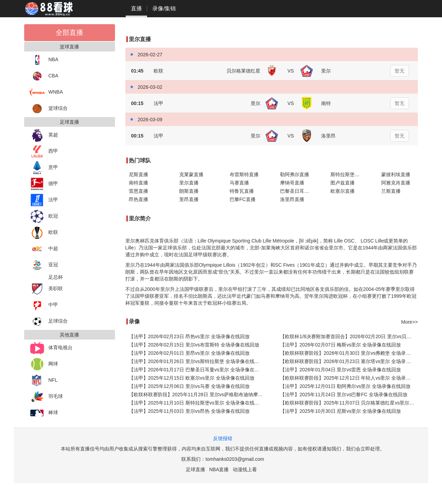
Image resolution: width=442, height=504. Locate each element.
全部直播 (69, 32)
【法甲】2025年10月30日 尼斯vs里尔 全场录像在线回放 (340, 411)
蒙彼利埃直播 (396, 174)
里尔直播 (189, 183)
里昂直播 (189, 199)
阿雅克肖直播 (396, 183)
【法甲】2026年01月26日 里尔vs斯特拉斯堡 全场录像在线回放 (196, 361)
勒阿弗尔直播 (295, 174)
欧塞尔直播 (343, 191)
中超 (44, 249)
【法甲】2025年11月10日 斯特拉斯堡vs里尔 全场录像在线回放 (196, 403)
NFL (43, 381)
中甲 (44, 305)
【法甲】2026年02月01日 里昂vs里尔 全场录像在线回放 (189, 353)
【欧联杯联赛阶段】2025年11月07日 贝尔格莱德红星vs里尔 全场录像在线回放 (349, 403)
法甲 (44, 200)
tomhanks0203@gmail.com (235, 459)
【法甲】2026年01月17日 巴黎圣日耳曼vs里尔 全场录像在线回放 (198, 370)
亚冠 (44, 265)
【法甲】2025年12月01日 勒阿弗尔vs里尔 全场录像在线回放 (345, 386)
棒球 (44, 413)
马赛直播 (239, 183)
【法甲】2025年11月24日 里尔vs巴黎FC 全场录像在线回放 (344, 394)
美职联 (46, 289)
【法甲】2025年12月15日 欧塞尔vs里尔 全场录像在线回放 (192, 378)
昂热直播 (138, 199)
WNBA (46, 92)
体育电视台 (51, 348)
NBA (44, 60)
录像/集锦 (164, 8)
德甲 (44, 184)
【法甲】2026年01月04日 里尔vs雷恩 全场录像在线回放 (340, 370)
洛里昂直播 (292, 199)
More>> (410, 322)
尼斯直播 (138, 174)
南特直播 (138, 183)
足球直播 (195, 469)
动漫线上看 (245, 469)
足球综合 (49, 321)
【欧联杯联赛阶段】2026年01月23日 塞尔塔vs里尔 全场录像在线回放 (349, 361)
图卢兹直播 (343, 183)
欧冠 (44, 216)
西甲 (44, 151)
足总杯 (56, 277)
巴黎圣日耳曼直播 (298, 191)
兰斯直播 (391, 191)
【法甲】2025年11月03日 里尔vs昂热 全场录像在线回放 (189, 411)
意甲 (44, 168)
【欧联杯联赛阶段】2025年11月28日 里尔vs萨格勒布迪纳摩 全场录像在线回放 (198, 394)
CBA (44, 76)
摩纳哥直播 (292, 183)
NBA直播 (219, 469)
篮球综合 (49, 109)
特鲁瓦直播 (242, 191)
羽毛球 (46, 397)
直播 (136, 8)
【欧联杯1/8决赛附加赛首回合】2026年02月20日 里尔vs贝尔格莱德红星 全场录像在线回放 (349, 336)
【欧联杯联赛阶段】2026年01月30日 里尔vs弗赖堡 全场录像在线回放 (349, 353)
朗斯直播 (189, 191)
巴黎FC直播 (243, 199)
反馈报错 (223, 438)
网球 (44, 364)
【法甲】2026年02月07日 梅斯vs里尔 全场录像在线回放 (340, 345)
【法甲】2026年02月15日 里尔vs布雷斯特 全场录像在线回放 (194, 345)
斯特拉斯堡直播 (347, 174)
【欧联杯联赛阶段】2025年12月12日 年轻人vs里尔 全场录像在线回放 (349, 378)
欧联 (44, 233)
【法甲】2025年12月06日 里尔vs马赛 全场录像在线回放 (189, 386)
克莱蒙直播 (191, 174)
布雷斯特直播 (244, 174)
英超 (44, 135)
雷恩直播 (138, 191)
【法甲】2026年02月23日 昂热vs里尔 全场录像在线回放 (189, 336)
